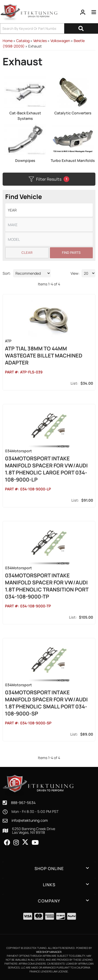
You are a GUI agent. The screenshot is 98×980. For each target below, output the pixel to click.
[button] (49, 28)
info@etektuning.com (30, 820)
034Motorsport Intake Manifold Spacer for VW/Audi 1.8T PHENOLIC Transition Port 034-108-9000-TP (47, 586)
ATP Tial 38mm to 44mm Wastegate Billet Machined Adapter (44, 356)
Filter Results (49, 179)
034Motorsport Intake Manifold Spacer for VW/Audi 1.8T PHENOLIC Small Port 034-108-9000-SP (46, 703)
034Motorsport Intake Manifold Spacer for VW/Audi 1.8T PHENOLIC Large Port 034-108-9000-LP (46, 469)
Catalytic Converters (73, 113)
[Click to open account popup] (83, 12)
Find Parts (71, 253)
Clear (27, 253)
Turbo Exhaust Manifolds (73, 160)
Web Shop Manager (49, 952)
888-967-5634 (23, 803)
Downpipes (25, 160)
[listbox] (49, 210)
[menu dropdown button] (94, 12)
